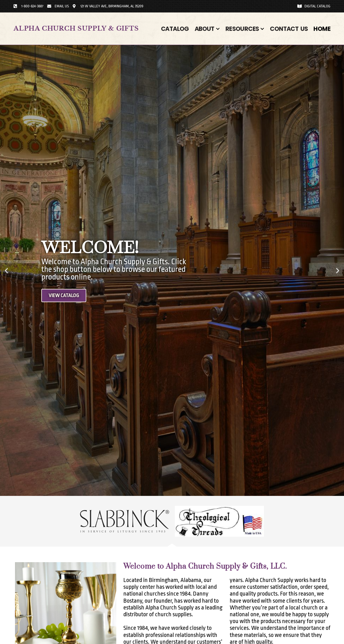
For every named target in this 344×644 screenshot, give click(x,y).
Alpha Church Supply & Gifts (76, 28)
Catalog (175, 29)
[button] (6, 271)
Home (322, 29)
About (207, 29)
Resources (245, 29)
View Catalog (65, 296)
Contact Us (289, 29)
